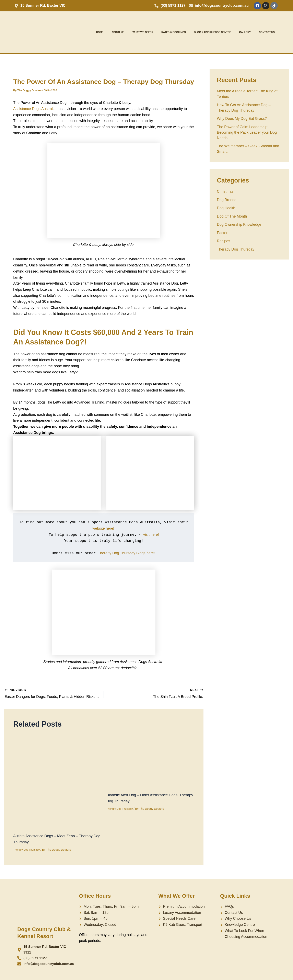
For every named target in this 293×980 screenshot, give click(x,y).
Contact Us (267, 32)
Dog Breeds (227, 200)
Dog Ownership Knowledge (239, 224)
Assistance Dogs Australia (34, 109)
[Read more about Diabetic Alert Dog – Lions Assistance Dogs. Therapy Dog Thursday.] (133, 761)
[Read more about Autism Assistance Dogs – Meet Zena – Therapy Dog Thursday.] (57, 781)
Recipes (224, 241)
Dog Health (226, 208)
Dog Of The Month (232, 216)
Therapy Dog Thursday (28, 850)
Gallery (245, 32)
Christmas (225, 191)
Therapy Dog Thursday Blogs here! (127, 553)
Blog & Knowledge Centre (212, 32)
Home (100, 32)
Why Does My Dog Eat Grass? (242, 119)
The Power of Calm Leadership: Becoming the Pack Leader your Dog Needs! (247, 132)
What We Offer (143, 32)
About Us (118, 32)
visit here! (151, 535)
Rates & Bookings (174, 32)
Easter (222, 233)
